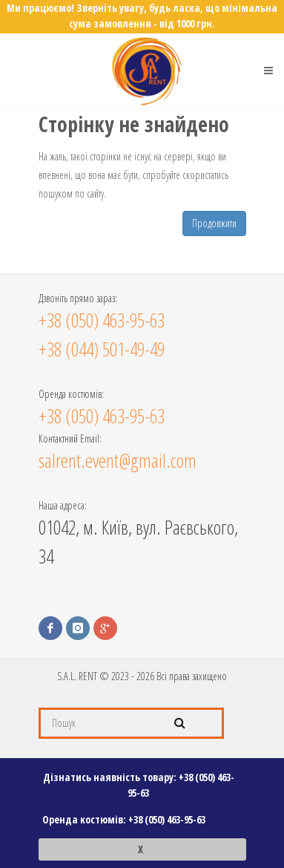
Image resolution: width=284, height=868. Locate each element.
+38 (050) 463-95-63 (167, 819)
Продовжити (214, 223)
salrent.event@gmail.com (118, 460)
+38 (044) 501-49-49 (102, 349)
